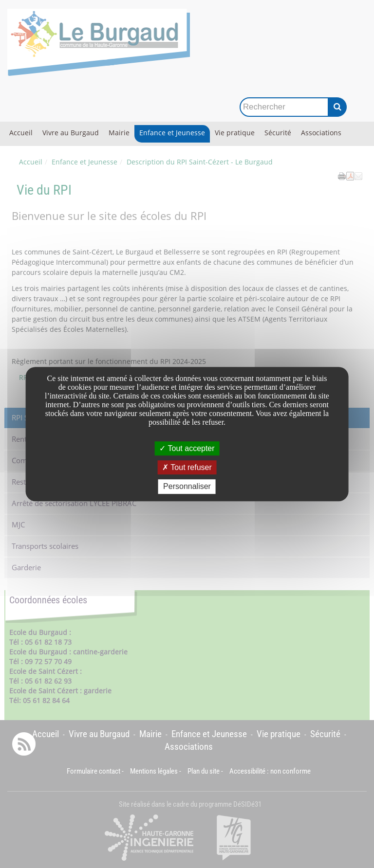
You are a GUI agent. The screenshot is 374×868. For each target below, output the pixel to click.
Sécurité (278, 133)
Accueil (21, 133)
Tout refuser (187, 467)
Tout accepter (187, 448)
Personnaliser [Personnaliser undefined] (187, 487)
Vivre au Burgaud (71, 133)
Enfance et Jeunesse (172, 133)
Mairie (119, 133)
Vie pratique (235, 133)
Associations (321, 133)
